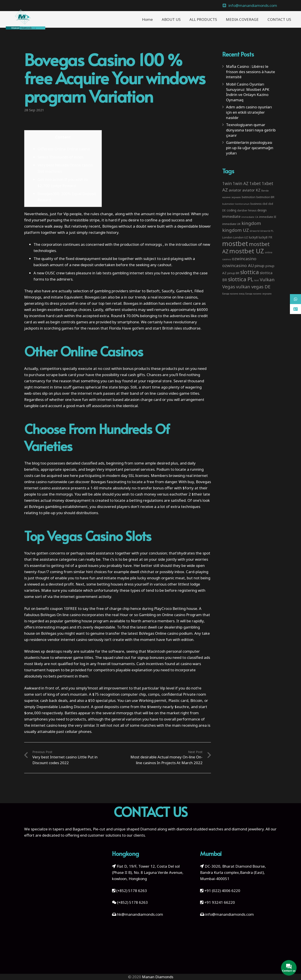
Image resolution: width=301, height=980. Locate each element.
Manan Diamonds (158, 977)
